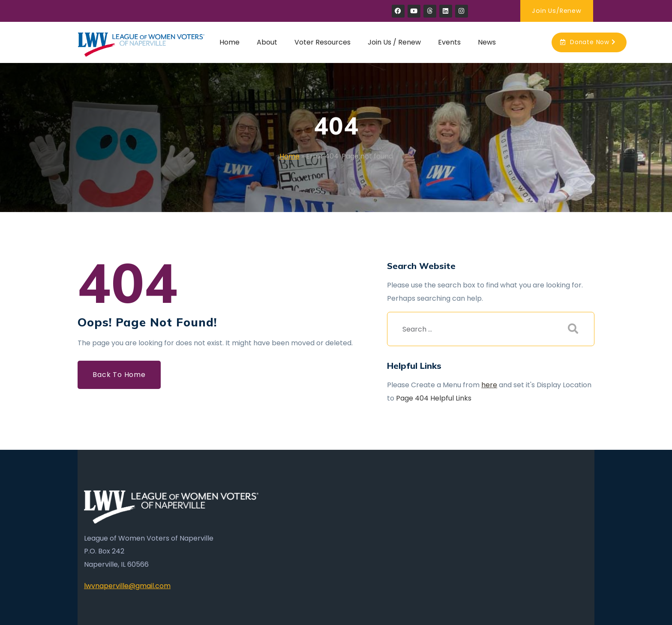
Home (289, 156)
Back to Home (119, 375)
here (489, 385)
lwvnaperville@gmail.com (127, 586)
